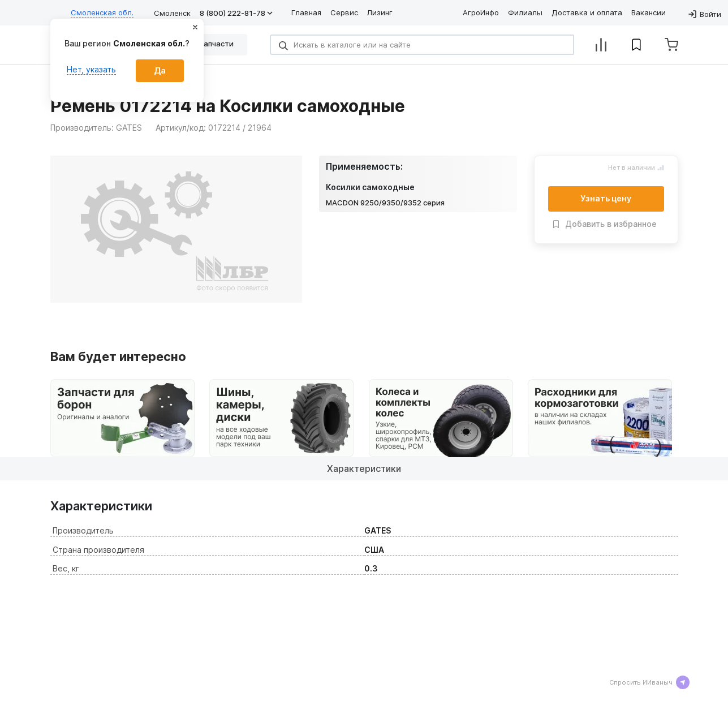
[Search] (422, 45)
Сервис (344, 12)
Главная (306, 12)
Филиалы (525, 12)
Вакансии (649, 12)
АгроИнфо (481, 12)
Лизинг (380, 12)
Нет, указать (91, 69)
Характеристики (364, 468)
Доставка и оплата (587, 12)
